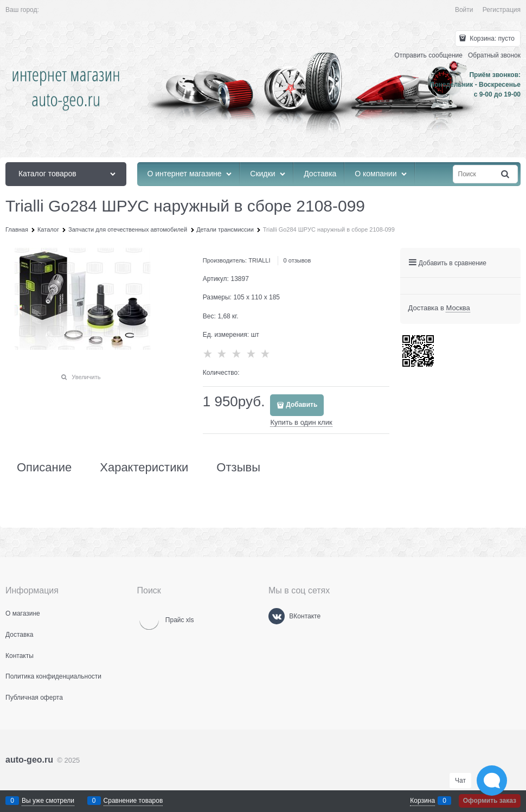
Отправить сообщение (428, 55)
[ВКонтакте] (277, 616)
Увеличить (86, 377)
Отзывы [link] (238, 468)
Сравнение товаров (133, 801)
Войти (464, 10)
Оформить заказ (490, 801)
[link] (458, 308)
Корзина (422, 801)
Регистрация (502, 10)
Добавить (302, 405)
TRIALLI (259, 260)
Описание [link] (44, 468)
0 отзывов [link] (297, 260)
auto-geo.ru (29, 760)
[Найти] (506, 174)
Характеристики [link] (144, 468)
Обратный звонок (494, 55)
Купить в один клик (301, 422)
